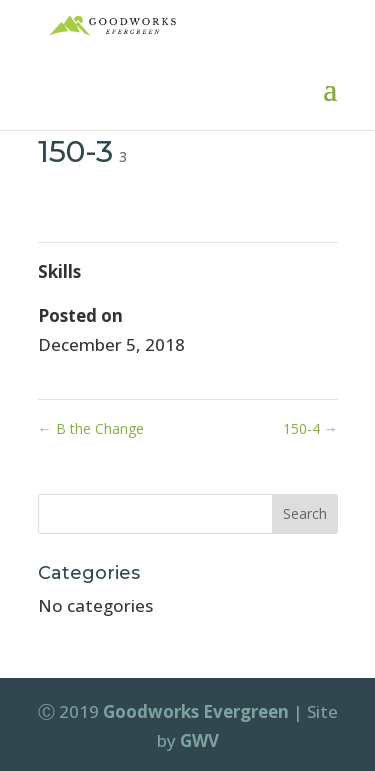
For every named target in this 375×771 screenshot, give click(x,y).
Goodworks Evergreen (196, 711)
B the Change (91, 428)
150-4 (310, 428)
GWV (199, 740)
